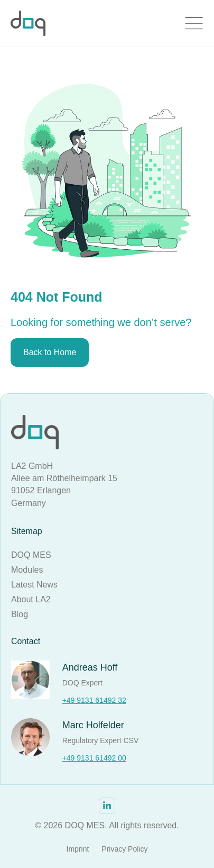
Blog (20, 614)
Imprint (78, 849)
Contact (26, 641)
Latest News (34, 585)
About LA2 (31, 599)
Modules (27, 570)
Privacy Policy (124, 849)
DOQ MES (31, 555)
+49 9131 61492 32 (94, 700)
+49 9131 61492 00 (94, 758)
